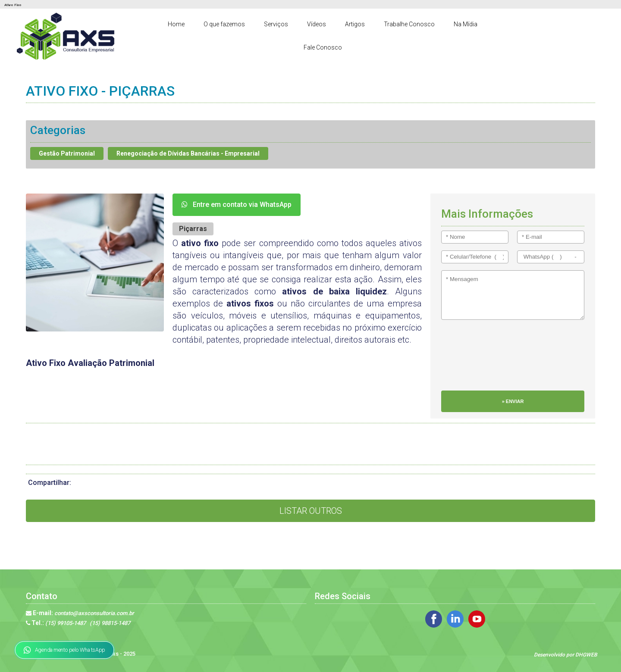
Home (176, 24)
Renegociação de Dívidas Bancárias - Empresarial (188, 153)
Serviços (276, 24)
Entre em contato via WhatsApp (237, 205)
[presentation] (477, 359)
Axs (114, 654)
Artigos (355, 24)
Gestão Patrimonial (67, 153)
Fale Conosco (323, 47)
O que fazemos (224, 24)
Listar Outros (311, 511)
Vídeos (317, 24)
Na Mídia (466, 24)
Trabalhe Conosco (409, 24)
